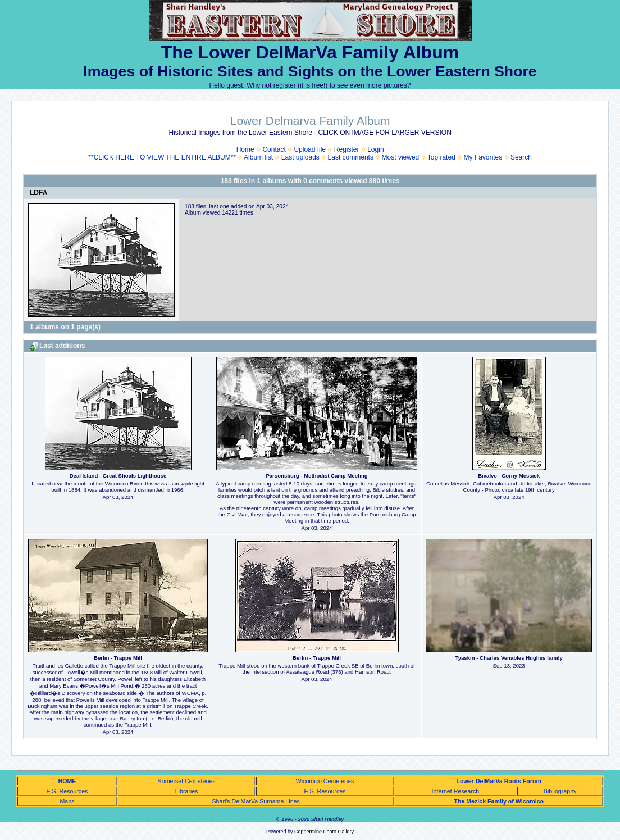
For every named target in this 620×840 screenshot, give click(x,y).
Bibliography (560, 791)
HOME (67, 781)
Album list (258, 157)
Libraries (187, 791)
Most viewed (401, 157)
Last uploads (300, 157)
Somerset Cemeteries (187, 781)
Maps (67, 801)
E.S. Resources (67, 791)
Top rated (441, 157)
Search (521, 157)
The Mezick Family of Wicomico (499, 801)
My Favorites (483, 157)
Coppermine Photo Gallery (324, 832)
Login (375, 149)
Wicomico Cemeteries (325, 781)
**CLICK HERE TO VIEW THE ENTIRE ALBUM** (162, 157)
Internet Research (456, 791)
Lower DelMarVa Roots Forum (499, 781)
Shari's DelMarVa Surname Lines (256, 801)
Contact (274, 149)
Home (245, 149)
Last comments (351, 157)
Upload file (310, 149)
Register (347, 149)
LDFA (38, 193)
